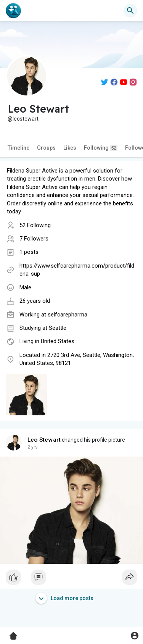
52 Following (35, 225)
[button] (130, 11)
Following (101, 148)
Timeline (18, 148)
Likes (70, 148)
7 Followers (34, 239)
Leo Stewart (44, 440)
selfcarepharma (67, 315)
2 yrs (33, 447)
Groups (46, 148)
